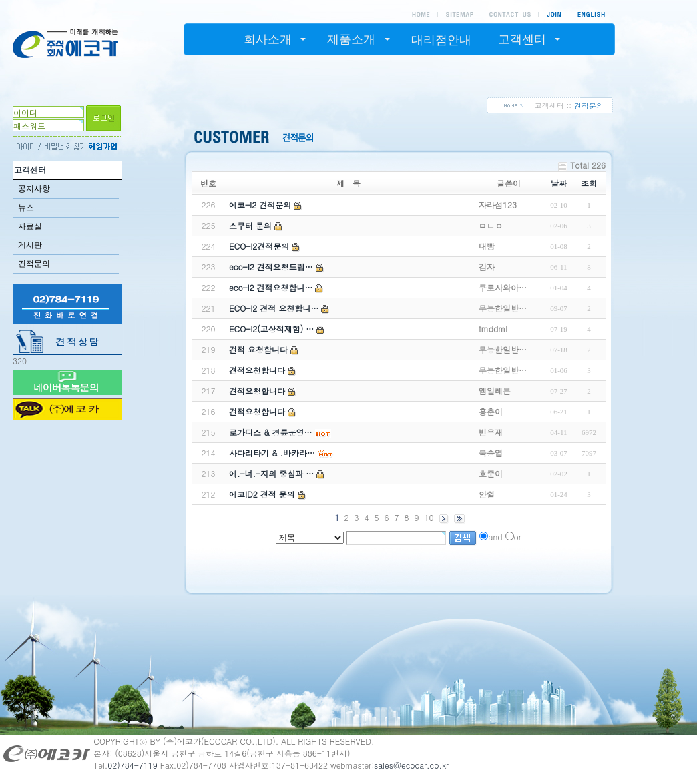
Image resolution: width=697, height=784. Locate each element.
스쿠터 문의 (250, 225)
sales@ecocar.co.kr (411, 765)
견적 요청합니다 (258, 349)
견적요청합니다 (257, 370)
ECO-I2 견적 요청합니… (274, 308)
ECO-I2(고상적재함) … (271, 329)
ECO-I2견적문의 (259, 246)
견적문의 (34, 264)
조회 (589, 183)
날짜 (559, 183)
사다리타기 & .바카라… (272, 453)
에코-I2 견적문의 (260, 205)
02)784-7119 (133, 765)
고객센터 (30, 170)
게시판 (30, 245)
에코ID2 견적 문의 (262, 494)
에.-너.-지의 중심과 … (271, 473)
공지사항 (34, 189)
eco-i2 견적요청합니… (271, 287)
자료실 (30, 226)
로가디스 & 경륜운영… (271, 432)
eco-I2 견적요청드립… (271, 267)
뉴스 (26, 208)
